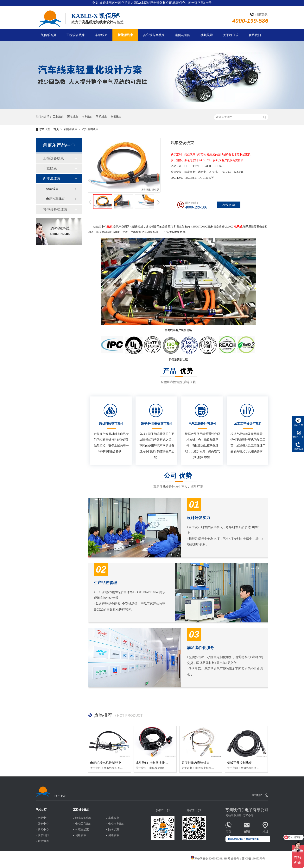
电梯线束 (116, 117)
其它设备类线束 (154, 35)
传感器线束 (82, 830)
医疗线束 (73, 117)
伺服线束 (81, 835)
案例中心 (43, 824)
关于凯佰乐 (231, 35)
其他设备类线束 (55, 209)
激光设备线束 (83, 818)
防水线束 (114, 830)
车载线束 (101, 35)
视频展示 (207, 35)
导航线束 (101, 117)
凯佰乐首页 (48, 35)
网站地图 (257, 795)
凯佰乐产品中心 (59, 145)
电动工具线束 (83, 824)
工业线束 (58, 117)
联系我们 (255, 35)
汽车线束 (87, 117)
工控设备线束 (76, 35)
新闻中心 (43, 830)
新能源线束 (125, 35)
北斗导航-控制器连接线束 (153, 763)
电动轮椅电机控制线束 (106, 763)
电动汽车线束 (55, 199)
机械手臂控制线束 (239, 763)
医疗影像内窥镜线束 (195, 763)
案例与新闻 (183, 35)
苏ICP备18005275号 (253, 859)
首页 (57, 129)
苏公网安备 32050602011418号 (210, 859)
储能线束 (52, 189)
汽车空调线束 (90, 129)
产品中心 (43, 818)
